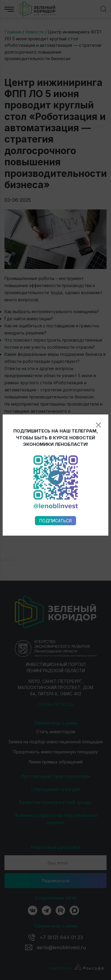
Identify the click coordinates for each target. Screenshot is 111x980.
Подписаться (55, 365)
